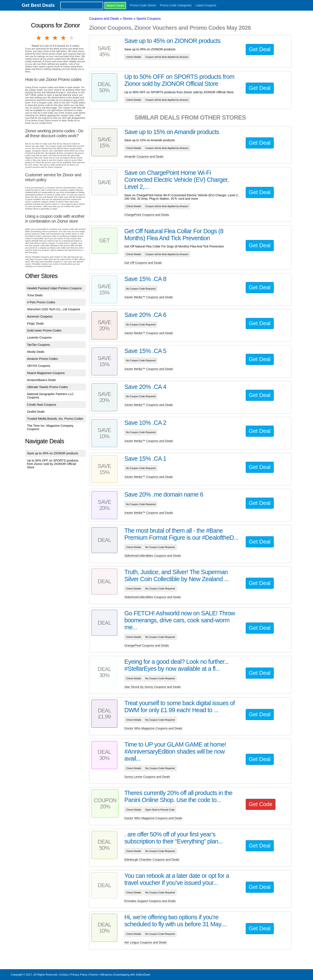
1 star (39, 38)
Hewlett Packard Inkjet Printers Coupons (54, 288)
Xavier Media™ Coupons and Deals (149, 297)
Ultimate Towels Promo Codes (47, 387)
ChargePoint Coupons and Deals (147, 215)
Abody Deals (36, 352)
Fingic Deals (35, 323)
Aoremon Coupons (40, 316)
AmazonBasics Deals (41, 380)
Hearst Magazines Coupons (46, 373)
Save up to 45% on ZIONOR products (53, 453)
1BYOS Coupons (39, 366)
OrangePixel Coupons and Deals (147, 645)
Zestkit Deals (36, 412)
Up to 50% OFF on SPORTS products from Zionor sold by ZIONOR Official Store (53, 464)
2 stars (47, 38)
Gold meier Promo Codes (44, 330)
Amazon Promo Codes (42, 359)
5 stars (72, 38)
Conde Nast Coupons (42, 405)
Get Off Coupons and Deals (143, 263)
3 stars (55, 38)
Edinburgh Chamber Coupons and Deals (152, 860)
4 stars (63, 38)
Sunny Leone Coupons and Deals (147, 777)
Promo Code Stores (143, 5)
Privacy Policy (79, 975)
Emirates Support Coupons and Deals (150, 901)
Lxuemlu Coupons (39, 337)
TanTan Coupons (38, 345)
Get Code (261, 804)
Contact (63, 975)
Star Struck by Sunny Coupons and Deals (153, 687)
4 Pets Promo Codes (41, 302)
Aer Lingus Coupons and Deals (145, 942)
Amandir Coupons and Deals (144, 157)
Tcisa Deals (35, 295)
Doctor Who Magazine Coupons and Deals (153, 728)
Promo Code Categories (176, 5)
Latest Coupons (206, 5)
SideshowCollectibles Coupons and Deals (153, 556)
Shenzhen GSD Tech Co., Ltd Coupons (53, 309)
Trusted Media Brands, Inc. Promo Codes (55, 419)
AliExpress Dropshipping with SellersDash (125, 975)
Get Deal (260, 49)
